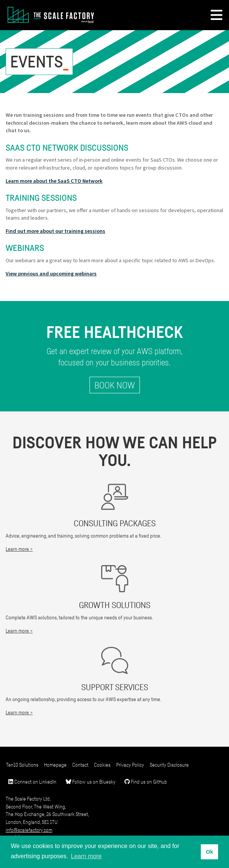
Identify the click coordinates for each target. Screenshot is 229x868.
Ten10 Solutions (22, 765)
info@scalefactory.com (29, 830)
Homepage (55, 765)
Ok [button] (209, 852)
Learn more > (19, 549)
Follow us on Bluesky (91, 782)
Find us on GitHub (146, 782)
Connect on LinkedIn (32, 782)
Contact (80, 765)
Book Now (115, 385)
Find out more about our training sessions (55, 231)
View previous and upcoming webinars (51, 274)
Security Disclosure (169, 765)
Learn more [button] (86, 856)
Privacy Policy (130, 765)
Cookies (102, 765)
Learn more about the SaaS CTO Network (54, 181)
